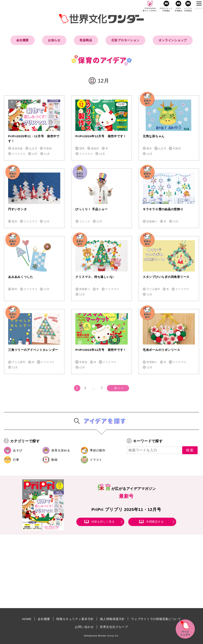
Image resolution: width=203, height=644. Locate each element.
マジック (85, 221)
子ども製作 (153, 289)
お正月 (33, 148)
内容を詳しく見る (103, 522)
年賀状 (48, 148)
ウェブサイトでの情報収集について (156, 619)
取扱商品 (86, 40)
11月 (47, 154)
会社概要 (23, 40)
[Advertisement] (68, 571)
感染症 (95, 148)
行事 (16, 460)
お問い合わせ (84, 627)
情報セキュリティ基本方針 (75, 619)
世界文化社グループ (114, 627)
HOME (27, 619)
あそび (18, 450)
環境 (82, 148)
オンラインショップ (173, 40)
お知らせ (54, 40)
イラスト (96, 460)
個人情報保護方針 (112, 619)
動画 (55, 460)
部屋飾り (152, 221)
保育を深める (61, 450)
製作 (149, 148)
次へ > (119, 388)
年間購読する (155, 522)
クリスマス (19, 154)
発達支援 (17, 148)
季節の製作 (98, 450)
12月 (35, 154)
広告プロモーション (125, 40)
